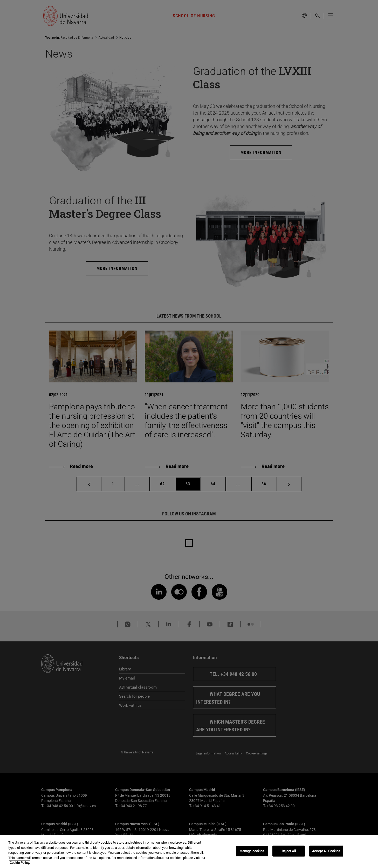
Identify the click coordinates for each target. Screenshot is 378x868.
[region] (189, 851)
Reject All (289, 851)
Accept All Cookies (326, 851)
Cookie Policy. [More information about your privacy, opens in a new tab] (20, 863)
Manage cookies (252, 851)
